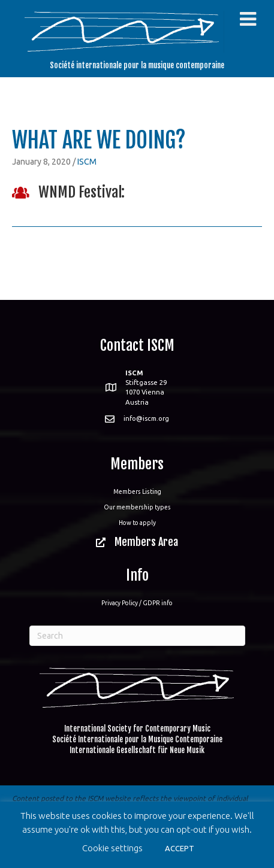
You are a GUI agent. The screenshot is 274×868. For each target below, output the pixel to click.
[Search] (137, 636)
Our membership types (137, 507)
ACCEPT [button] (180, 848)
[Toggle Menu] (248, 19)
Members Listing (137, 491)
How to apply (137, 523)
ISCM (87, 162)
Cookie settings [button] (112, 848)
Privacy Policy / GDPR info (137, 603)
